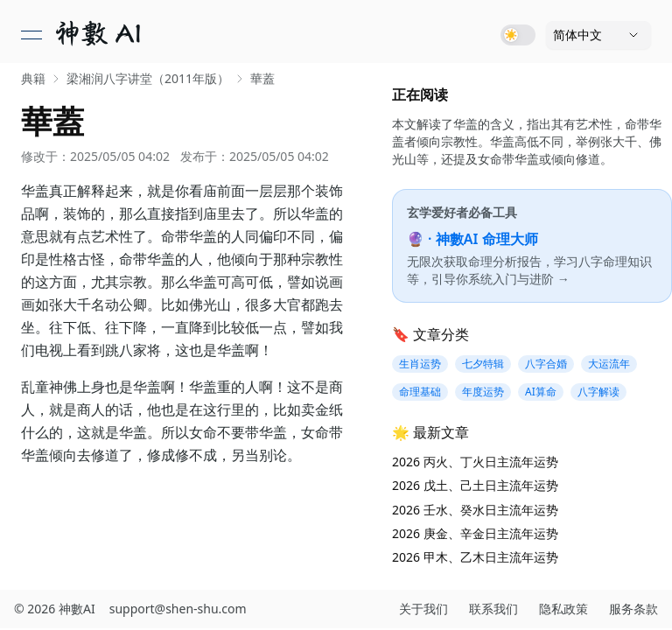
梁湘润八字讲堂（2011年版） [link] (148, 78)
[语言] (598, 35)
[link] (100, 35)
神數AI (77, 609)
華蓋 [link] (262, 78)
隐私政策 (563, 609)
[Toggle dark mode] (518, 35)
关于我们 (423, 609)
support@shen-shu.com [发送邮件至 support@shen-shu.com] (178, 609)
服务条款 (633, 609)
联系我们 (493, 609)
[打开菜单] (31, 35)
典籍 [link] (33, 78)
